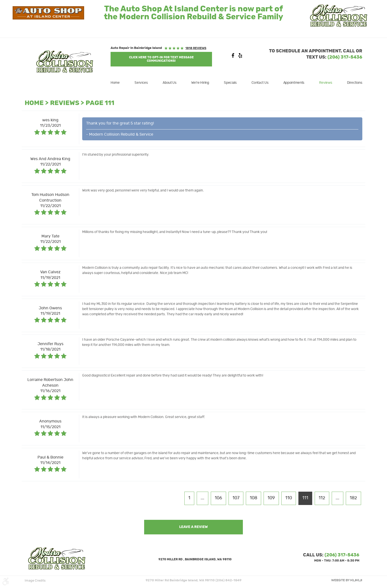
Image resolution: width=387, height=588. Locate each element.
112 (322, 498)
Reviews (326, 83)
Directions (355, 83)
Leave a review (193, 527)
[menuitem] (118, 83)
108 (253, 498)
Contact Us (260, 83)
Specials (230, 83)
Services (141, 83)
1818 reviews (196, 48)
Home (115, 83)
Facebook (233, 57)
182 (353, 498)
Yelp (240, 57)
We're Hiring (200, 83)
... (203, 498)
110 (289, 498)
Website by (347, 580)
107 (236, 498)
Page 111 (100, 103)
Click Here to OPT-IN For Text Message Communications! (161, 59)
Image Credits (35, 581)
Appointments (294, 83)
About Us (170, 83)
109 (271, 498)
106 (218, 498)
